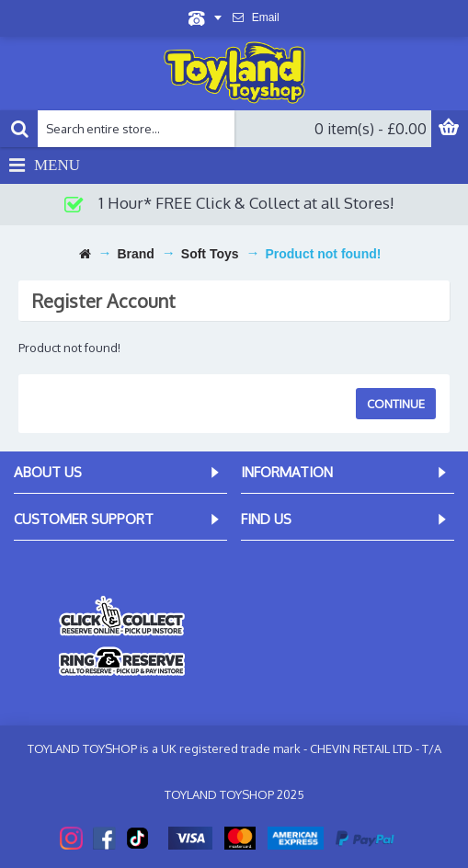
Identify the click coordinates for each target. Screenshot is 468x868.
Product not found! (323, 254)
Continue (396, 404)
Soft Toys (210, 254)
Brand (135, 254)
